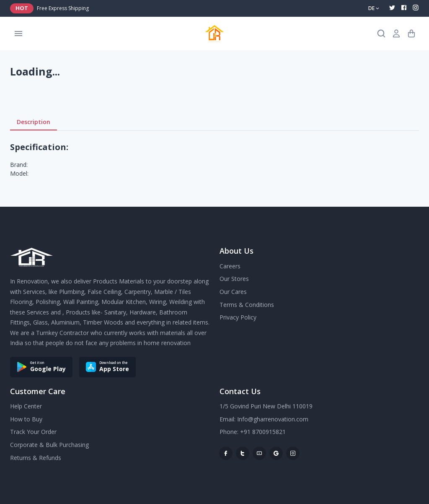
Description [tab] (34, 122)
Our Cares (233, 292)
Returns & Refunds (36, 458)
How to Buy (26, 419)
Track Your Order (33, 432)
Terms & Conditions (247, 305)
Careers (230, 266)
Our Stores (234, 279)
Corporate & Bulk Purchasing (49, 445)
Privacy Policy (238, 317)
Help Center (26, 406)
